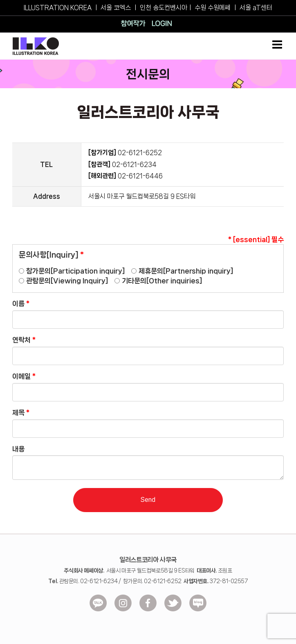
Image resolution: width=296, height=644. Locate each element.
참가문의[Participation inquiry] (75, 271)
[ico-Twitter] (173, 603)
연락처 (24, 340)
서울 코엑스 (116, 8)
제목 (21, 412)
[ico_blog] (198, 603)
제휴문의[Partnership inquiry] (186, 271)
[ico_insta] (123, 603)
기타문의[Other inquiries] (162, 281)
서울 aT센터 (256, 8)
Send (148, 500)
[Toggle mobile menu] (278, 45)
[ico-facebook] (148, 603)
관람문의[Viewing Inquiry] (67, 281)
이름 (21, 303)
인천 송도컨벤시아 (164, 8)
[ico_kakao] (98, 603)
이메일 (24, 376)
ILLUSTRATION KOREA (58, 8)
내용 (18, 449)
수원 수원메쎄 (213, 8)
